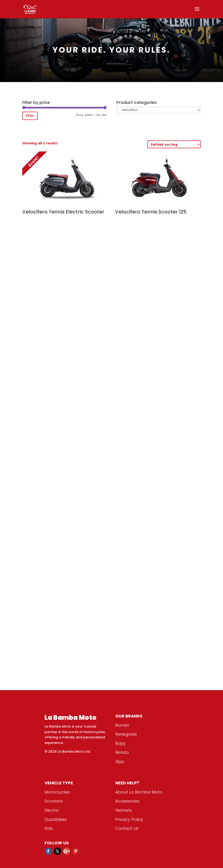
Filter (30, 116)
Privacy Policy (129, 819)
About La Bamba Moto (139, 792)
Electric (52, 810)
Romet (122, 725)
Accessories (127, 801)
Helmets (124, 810)
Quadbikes (56, 819)
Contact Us (127, 828)
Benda (122, 752)
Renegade (126, 734)
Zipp (120, 761)
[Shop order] (174, 144)
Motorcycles (57, 792)
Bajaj (120, 743)
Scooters (54, 801)
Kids (49, 828)
